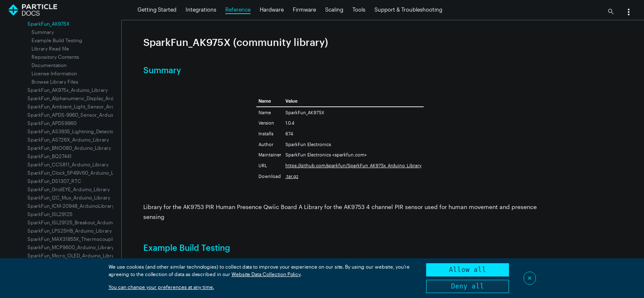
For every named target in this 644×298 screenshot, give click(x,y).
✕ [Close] (530, 278)
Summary (43, 32)
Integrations (201, 10)
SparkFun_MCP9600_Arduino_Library (71, 247)
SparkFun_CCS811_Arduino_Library (68, 164)
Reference (238, 10)
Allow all (468, 270)
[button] (629, 13)
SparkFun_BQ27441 (49, 156)
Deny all (468, 286)
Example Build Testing (57, 40)
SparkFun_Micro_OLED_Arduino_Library (73, 255)
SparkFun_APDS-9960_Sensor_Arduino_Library (82, 115)
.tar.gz (292, 176)
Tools (359, 10)
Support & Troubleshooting (408, 10)
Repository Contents (55, 57)
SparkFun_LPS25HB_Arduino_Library (70, 231)
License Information (54, 73)
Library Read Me (50, 48)
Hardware (272, 10)
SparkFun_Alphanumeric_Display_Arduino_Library (85, 98)
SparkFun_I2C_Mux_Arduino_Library (69, 197)
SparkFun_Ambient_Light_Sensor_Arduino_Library (85, 106)
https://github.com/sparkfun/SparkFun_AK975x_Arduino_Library (353, 165)
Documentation (49, 65)
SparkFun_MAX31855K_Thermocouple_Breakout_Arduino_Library (102, 239)
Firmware (304, 10)
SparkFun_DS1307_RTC (54, 181)
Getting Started (157, 10)
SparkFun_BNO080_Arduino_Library (69, 148)
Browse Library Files (55, 82)
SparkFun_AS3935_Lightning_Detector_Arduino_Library (91, 131)
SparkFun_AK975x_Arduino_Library (68, 90)
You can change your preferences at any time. (161, 287)
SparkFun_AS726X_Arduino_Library (68, 139)
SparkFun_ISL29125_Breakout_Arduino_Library (81, 222)
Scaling (334, 10)
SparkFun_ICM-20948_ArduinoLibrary (71, 206)
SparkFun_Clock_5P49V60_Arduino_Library (77, 173)
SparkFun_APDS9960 (52, 123)
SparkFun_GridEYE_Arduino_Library (69, 189)
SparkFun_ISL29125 (50, 214)
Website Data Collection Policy (266, 274)
